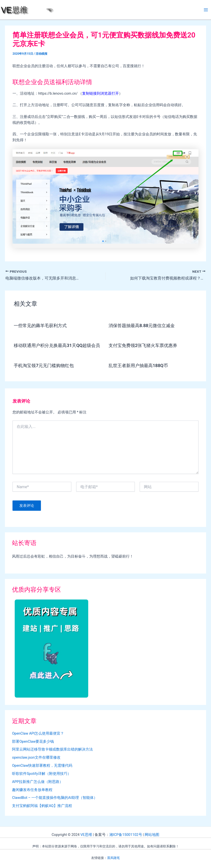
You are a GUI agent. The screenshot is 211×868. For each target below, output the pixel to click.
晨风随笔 (113, 858)
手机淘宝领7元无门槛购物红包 (44, 365)
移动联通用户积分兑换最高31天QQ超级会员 (57, 345)
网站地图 (152, 835)
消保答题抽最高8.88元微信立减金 (142, 325)
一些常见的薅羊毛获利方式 (40, 325)
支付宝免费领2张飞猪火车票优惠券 (143, 345)
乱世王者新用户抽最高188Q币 (138, 365)
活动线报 (41, 54)
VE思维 (86, 835)
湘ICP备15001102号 (126, 835)
